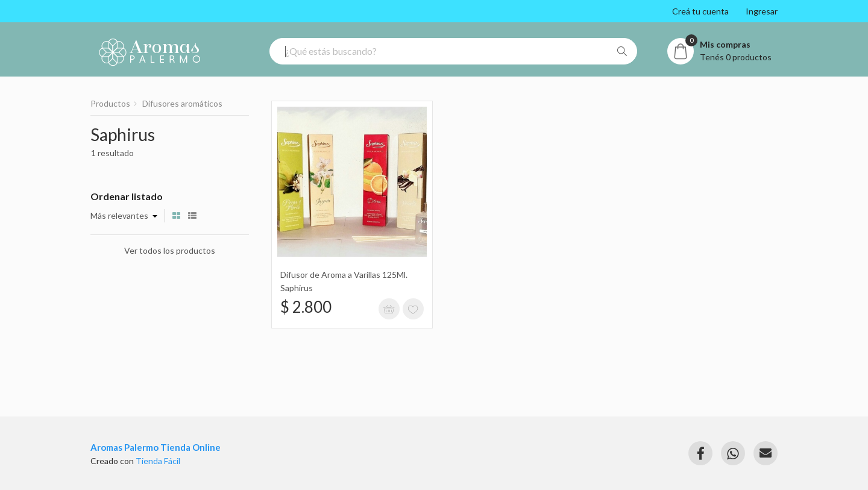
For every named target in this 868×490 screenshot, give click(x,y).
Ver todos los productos (170, 250)
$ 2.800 (306, 307)
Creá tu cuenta (700, 11)
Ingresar (762, 11)
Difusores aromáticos (182, 103)
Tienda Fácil (158, 461)
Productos (110, 103)
